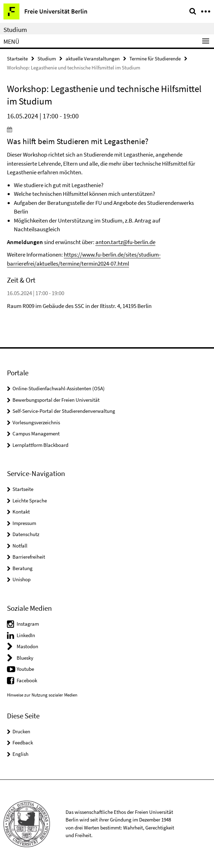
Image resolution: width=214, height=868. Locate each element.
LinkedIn (26, 635)
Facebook (27, 680)
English (20, 754)
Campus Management (36, 433)
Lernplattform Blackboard (40, 445)
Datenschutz (26, 534)
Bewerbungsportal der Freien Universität (56, 400)
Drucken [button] (21, 731)
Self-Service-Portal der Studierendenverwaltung (64, 411)
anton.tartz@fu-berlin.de (125, 242)
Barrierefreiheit (29, 557)
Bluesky (25, 658)
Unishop (22, 579)
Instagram (28, 624)
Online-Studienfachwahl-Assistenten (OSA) (59, 388)
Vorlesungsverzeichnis (36, 422)
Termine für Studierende (155, 59)
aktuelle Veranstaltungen (93, 59)
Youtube (25, 669)
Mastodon (27, 646)
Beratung (23, 568)
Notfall (20, 546)
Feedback (23, 742)
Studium (15, 30)
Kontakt (21, 512)
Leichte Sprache (30, 500)
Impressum (24, 523)
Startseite (17, 59)
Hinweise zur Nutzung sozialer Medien (42, 695)
